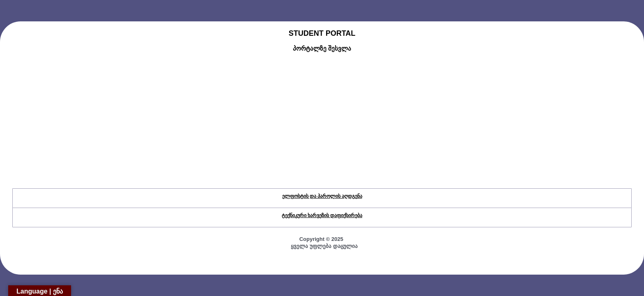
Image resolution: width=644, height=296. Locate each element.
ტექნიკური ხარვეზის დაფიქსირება (322, 215)
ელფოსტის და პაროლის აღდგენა (322, 196)
